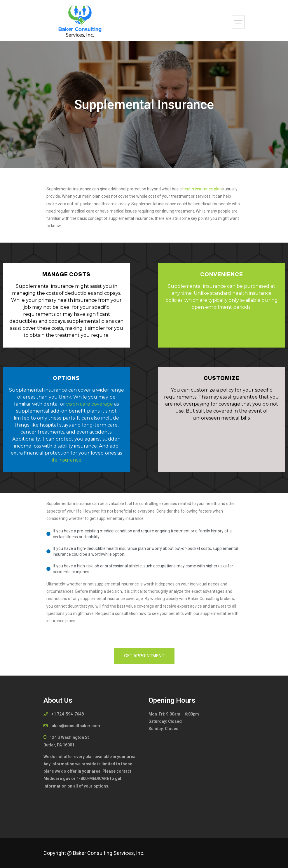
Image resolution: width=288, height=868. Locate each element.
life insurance (66, 460)
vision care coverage (90, 404)
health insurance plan (202, 189)
